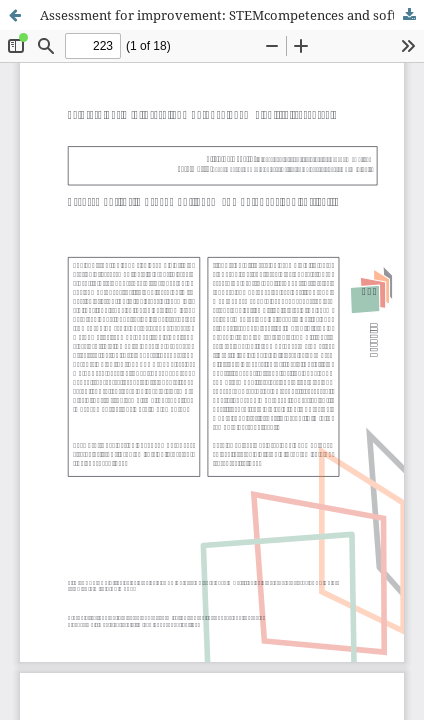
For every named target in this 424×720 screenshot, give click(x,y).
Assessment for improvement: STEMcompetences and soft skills (232, 15)
